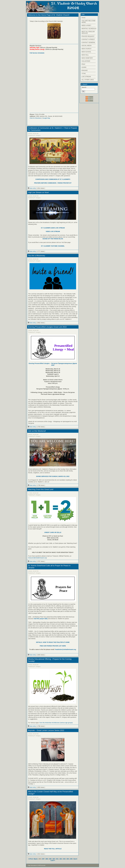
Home (83, 18)
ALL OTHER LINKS (88, 80)
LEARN (84, 67)
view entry (32, 188)
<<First (31, 859)
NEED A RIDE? (86, 25)
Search (84, 84)
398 (47, 859)
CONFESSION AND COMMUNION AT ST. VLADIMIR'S (53, 179)
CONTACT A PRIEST (88, 39)
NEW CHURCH (86, 49)
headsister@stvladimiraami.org (66, 649)
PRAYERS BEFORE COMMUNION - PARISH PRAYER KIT (53, 183)
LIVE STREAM (86, 77)
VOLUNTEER (86, 61)
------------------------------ (89, 19)
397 (43, 859)
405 (71, 859)
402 (61, 859)
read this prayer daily (41, 619)
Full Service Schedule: (37, 53)
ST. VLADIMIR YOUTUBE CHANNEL (53, 246)
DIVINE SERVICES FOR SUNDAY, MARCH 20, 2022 (53, 476)
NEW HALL (85, 55)
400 (54, 859)
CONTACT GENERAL (88, 42)
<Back (36, 859)
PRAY (83, 64)
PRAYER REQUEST (88, 36)
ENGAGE (85, 70)
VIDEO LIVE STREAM (53, 231)
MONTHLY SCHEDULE (89, 29)
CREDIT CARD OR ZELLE (53, 532)
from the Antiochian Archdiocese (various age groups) (56, 723)
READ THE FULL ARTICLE (53, 849)
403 (64, 859)
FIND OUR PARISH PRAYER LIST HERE (53, 646)
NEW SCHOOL (86, 52)
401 (57, 859)
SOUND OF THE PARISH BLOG (53, 239)
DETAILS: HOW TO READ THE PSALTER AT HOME (53, 642)
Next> (76, 859)
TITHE (84, 73)
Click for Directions (36, 118)
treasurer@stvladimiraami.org (37, 558)
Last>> (53, 860)
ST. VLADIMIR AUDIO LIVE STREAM (53, 228)
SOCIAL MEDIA (87, 46)
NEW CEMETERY (87, 58)
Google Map (46, 118)
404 (68, 859)
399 (50, 859)
